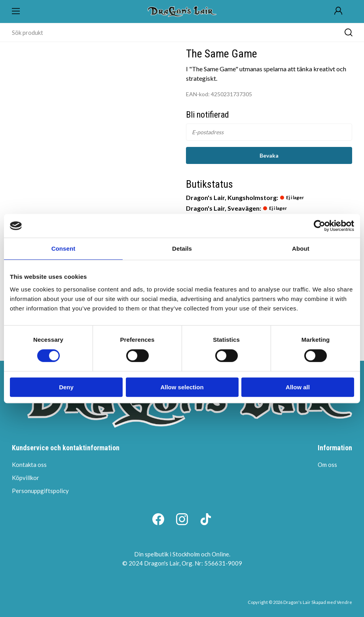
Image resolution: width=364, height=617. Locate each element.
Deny (66, 387)
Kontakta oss (29, 465)
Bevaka (269, 155)
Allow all (298, 387)
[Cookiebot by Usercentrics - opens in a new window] (319, 226)
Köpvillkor (26, 478)
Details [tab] (182, 249)
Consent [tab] (64, 249)
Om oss (327, 465)
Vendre (344, 602)
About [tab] (301, 249)
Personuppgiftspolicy (40, 491)
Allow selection (182, 387)
